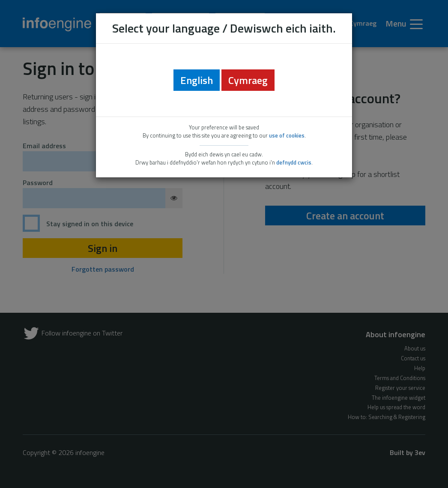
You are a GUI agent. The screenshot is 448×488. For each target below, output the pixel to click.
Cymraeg (248, 80)
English (197, 80)
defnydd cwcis (294, 162)
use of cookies (287, 135)
